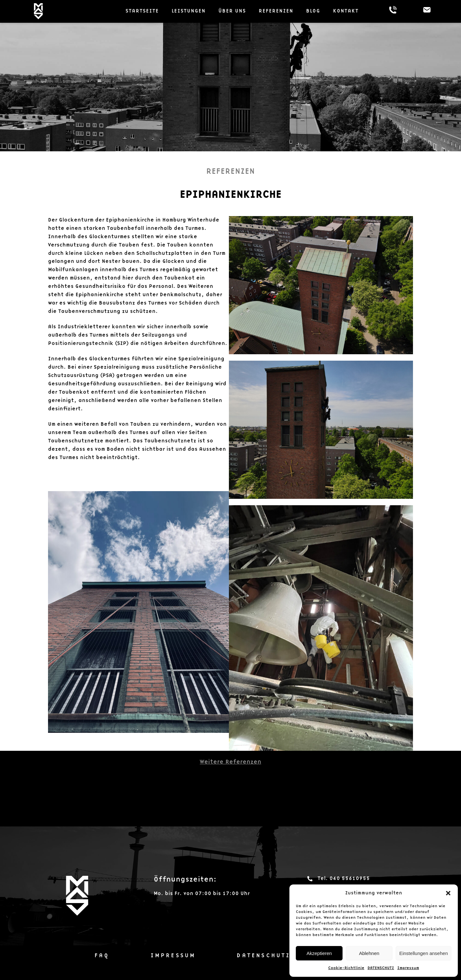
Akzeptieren (319, 953)
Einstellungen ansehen (424, 953)
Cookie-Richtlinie (346, 968)
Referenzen (276, 11)
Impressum (408, 968)
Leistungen (189, 11)
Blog (313, 11)
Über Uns (232, 11)
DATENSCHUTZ (381, 968)
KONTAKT (346, 11)
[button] (448, 893)
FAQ (102, 955)
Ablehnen (369, 953)
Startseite (142, 11)
